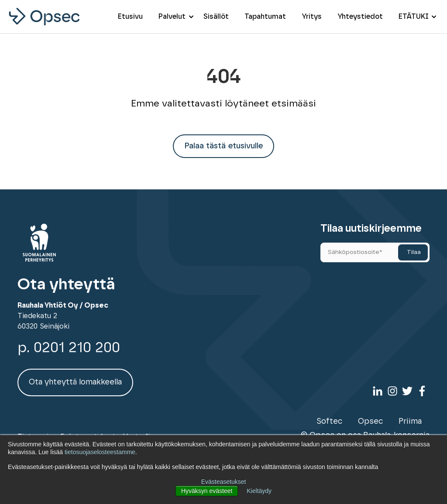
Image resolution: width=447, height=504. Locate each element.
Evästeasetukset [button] (224, 482)
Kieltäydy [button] (259, 491)
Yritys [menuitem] (312, 17)
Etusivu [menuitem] (130, 17)
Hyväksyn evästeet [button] (207, 491)
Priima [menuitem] (410, 422)
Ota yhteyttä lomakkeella (75, 382)
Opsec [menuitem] (370, 422)
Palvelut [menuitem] (172, 17)
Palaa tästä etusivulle (223, 146)
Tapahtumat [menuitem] (265, 17)
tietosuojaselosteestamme (100, 452)
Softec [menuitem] (329, 422)
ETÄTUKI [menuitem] (414, 17)
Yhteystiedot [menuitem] (360, 17)
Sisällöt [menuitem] (216, 17)
